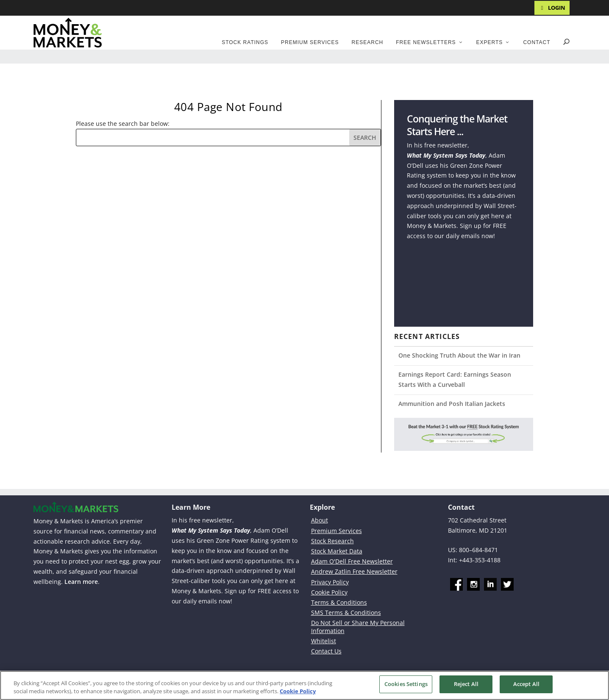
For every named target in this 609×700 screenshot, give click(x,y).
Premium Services (310, 42)
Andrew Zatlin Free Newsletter (354, 571)
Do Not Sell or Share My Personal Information (358, 626)
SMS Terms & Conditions (346, 612)
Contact (537, 42)
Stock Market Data (337, 551)
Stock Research (332, 541)
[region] (304, 685)
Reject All (466, 684)
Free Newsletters (426, 42)
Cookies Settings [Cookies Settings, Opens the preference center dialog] (406, 684)
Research (368, 42)
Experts (490, 42)
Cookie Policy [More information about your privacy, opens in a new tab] (298, 691)
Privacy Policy (330, 582)
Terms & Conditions (339, 602)
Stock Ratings (245, 42)
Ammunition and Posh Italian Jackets (452, 404)
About (320, 520)
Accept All (526, 684)
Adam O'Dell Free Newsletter (352, 561)
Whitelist (324, 641)
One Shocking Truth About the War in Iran (459, 355)
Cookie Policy (329, 592)
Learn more (81, 582)
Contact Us (326, 651)
